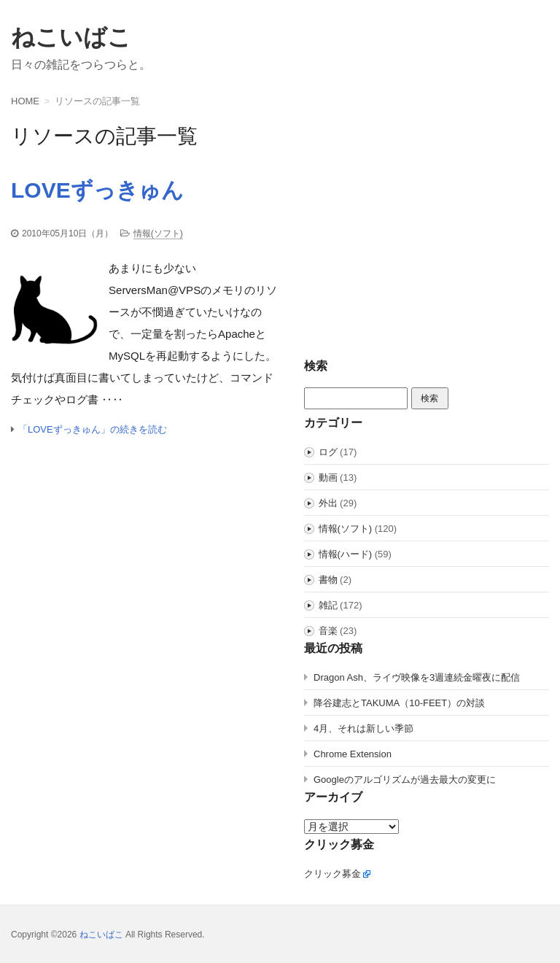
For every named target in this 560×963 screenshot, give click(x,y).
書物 (328, 580)
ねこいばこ (71, 37)
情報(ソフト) (158, 233)
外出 (328, 503)
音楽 (328, 631)
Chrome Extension (353, 754)
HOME (25, 101)
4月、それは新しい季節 (363, 728)
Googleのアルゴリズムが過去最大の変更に (405, 780)
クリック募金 (332, 874)
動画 (328, 477)
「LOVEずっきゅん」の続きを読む (93, 429)
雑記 (328, 605)
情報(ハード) (346, 554)
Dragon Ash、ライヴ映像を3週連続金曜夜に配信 (417, 677)
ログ (328, 452)
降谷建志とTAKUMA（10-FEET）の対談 (399, 703)
